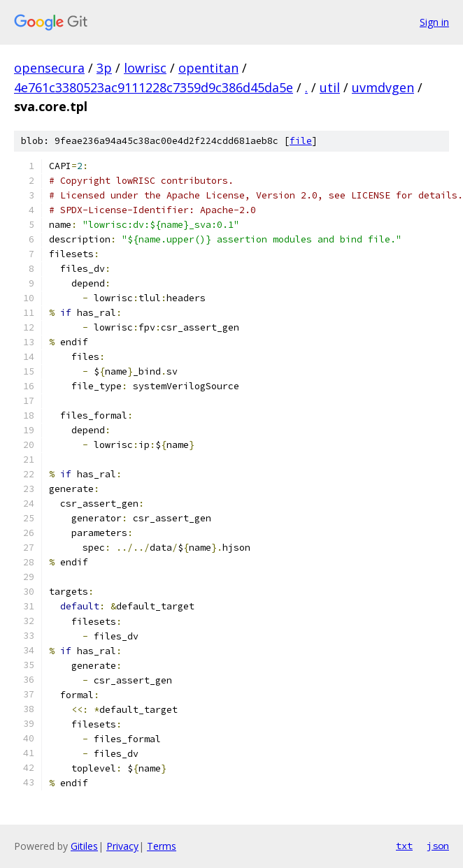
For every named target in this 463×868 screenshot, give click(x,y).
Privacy (122, 846)
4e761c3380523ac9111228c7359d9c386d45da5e (154, 87)
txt (404, 846)
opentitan (208, 68)
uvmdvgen (383, 87)
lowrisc (145, 68)
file (301, 141)
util (330, 87)
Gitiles (84, 846)
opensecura (49, 68)
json (438, 846)
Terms (162, 846)
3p (104, 68)
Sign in (434, 22)
